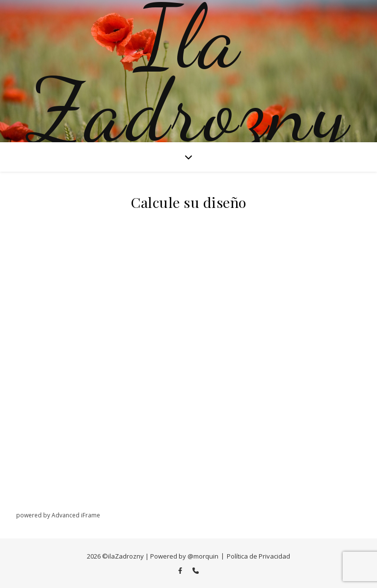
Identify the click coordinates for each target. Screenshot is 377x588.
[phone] (196, 570)
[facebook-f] (181, 570)
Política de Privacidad (258, 556)
